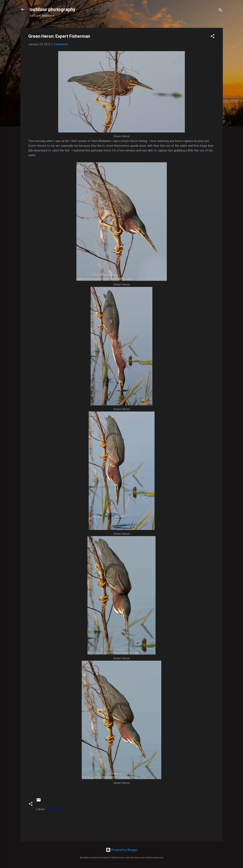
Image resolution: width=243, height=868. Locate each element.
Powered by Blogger (122, 850)
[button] (213, 37)
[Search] (220, 11)
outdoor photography (53, 9)
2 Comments (60, 44)
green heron (56, 809)
